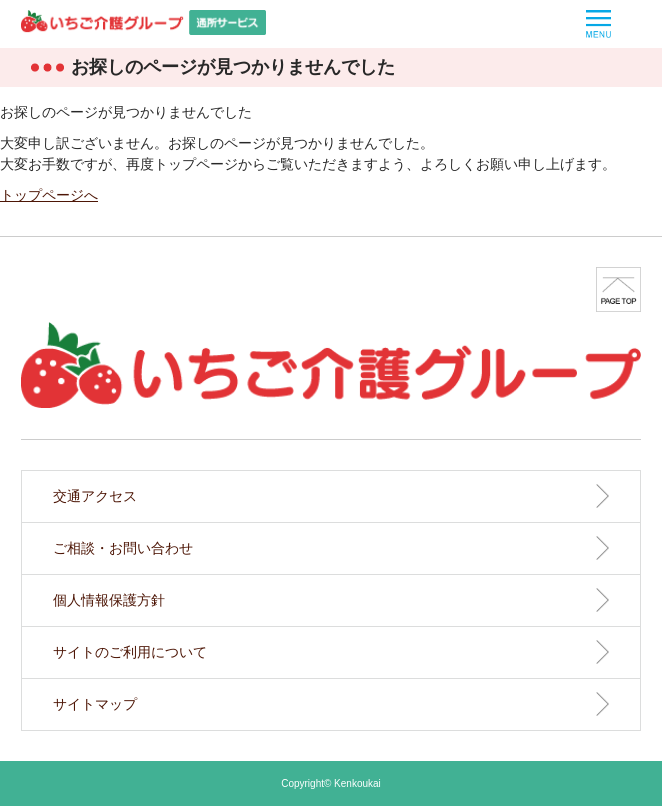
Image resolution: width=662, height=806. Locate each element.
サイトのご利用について (130, 652)
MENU (598, 24)
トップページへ (49, 195)
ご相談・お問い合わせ (123, 548)
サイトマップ (95, 704)
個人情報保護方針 (109, 600)
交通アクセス (95, 496)
